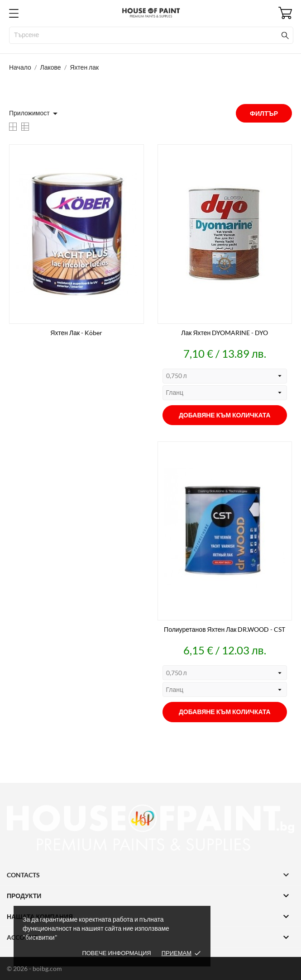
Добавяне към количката (225, 415)
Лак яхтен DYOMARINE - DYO (225, 333)
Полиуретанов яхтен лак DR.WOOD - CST (225, 629)
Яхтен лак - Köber (76, 333)
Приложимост (35, 114)
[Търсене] (151, 35)
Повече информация (116, 953)
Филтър (264, 113)
